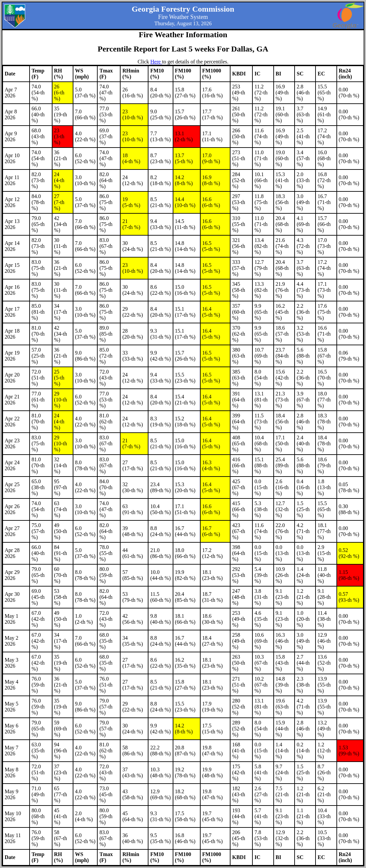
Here (156, 62)
